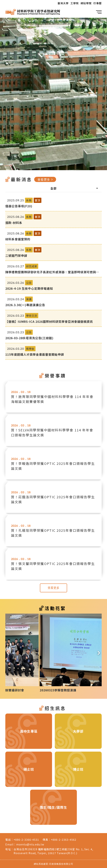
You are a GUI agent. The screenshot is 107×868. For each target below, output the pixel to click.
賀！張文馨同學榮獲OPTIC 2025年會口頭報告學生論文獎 (53, 566)
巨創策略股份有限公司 (61, 864)
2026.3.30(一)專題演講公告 (25, 305)
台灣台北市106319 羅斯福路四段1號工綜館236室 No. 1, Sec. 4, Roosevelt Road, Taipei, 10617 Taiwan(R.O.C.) (53, 851)
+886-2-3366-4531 (26, 840)
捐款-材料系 (14, 223)
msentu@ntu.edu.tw (30, 844)
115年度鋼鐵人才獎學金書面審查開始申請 (35, 354)
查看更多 (46, 179)
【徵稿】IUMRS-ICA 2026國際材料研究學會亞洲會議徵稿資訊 (49, 321)
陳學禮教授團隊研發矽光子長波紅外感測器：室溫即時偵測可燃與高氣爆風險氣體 (52, 272)
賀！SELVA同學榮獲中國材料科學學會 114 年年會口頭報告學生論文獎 (52, 432)
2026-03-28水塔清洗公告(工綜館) (29, 338)
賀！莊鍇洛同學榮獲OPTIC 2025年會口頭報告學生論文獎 (53, 499)
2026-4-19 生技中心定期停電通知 (29, 288)
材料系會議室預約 (18, 239)
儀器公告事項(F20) (19, 206)
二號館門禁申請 (16, 256)
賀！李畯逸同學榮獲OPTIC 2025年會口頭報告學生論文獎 (53, 466)
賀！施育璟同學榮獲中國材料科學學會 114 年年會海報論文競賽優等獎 (52, 399)
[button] (8, 653)
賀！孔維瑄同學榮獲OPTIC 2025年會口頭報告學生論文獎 (53, 533)
